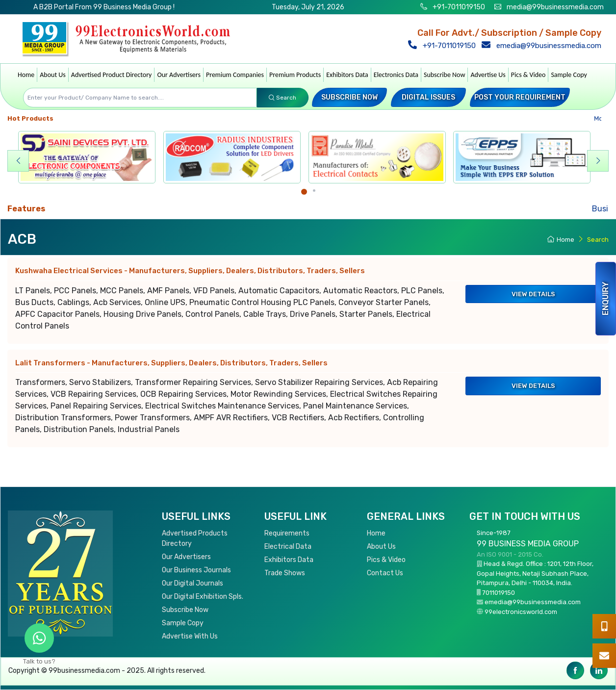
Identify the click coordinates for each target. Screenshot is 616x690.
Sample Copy (569, 75)
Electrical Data (288, 547)
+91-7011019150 (458, 7)
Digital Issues (428, 97)
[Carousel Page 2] (314, 191)
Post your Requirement (520, 97)
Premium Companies (235, 75)
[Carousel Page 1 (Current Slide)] (304, 192)
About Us (53, 75)
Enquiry (605, 299)
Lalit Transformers (171, 363)
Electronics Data (396, 75)
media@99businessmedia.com (555, 7)
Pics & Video (528, 75)
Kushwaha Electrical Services (190, 271)
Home (26, 75)
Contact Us (385, 573)
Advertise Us (488, 75)
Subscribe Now (444, 75)
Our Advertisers (179, 75)
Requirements (287, 533)
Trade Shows (285, 573)
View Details (533, 294)
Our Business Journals (196, 570)
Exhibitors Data (347, 75)
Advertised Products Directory (195, 538)
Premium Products (295, 75)
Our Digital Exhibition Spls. (203, 597)
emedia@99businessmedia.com (544, 46)
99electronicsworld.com (521, 612)
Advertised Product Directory (112, 75)
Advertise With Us (190, 636)
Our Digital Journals (192, 583)
